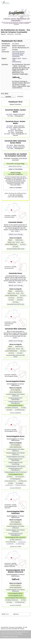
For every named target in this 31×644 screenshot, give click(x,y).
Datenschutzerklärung (8, 634)
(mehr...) (17, 231)
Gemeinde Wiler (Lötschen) (18, 56)
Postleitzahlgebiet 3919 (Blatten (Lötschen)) (15, 395)
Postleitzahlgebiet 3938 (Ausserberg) (15, 463)
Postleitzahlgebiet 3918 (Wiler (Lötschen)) (15, 450)
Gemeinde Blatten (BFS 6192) (15, 249)
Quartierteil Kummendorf (20, 485)
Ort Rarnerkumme (10, 481)
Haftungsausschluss (21, 632)
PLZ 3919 (15, 44)
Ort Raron (10, 477)
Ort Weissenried (20, 410)
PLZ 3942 (10, 116)
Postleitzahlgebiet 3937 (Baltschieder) (15, 399)
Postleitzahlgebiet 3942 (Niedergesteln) (15, 402)
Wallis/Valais (17, 62)
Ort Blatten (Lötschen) (12, 408)
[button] (8, 97)
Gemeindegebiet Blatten (15, 405)
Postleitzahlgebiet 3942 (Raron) (15, 466)
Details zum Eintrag (15, 234)
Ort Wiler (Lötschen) (15, 540)
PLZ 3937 (11, 131)
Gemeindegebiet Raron (15, 474)
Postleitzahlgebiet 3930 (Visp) (15, 457)
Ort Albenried (22, 481)
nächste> (16, 614)
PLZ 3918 (10, 126)
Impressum (9, 632)
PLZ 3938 (11, 132)
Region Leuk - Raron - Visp (20, 59)
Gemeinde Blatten (18, 52)
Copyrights (19, 634)
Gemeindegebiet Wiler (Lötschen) (15, 537)
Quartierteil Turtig (9, 485)
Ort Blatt (11, 483)
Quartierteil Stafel (22, 542)
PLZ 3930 (13, 129)
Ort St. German (20, 477)
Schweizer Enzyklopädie (15, 627)
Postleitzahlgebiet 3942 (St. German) (15, 472)
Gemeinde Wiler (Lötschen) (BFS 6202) (15, 356)
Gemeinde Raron (18, 53)
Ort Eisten (9, 410)
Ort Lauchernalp (11, 542)
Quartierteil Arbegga (20, 544)
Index (2, 632)
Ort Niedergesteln (15, 479)
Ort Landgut (19, 483)
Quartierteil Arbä (10, 544)
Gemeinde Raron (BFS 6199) (15, 304)
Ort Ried (23, 408)
